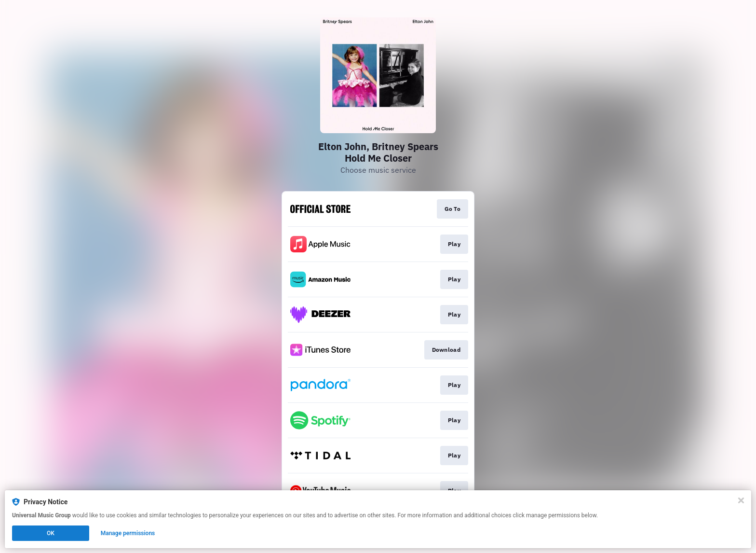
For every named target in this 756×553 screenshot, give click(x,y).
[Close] (741, 500)
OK (51, 533)
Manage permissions (128, 533)
